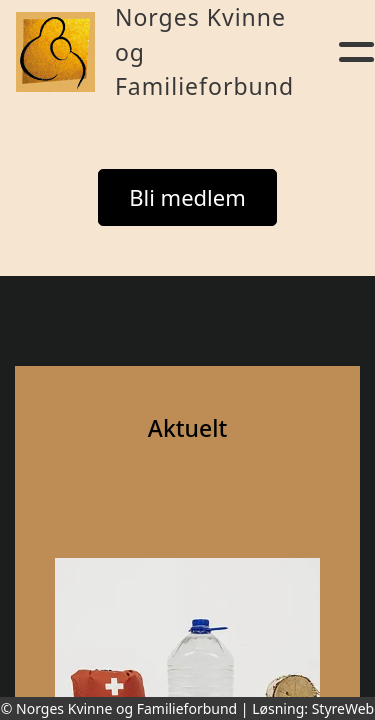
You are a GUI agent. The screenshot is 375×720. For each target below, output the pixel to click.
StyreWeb (343, 708)
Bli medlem (187, 197)
